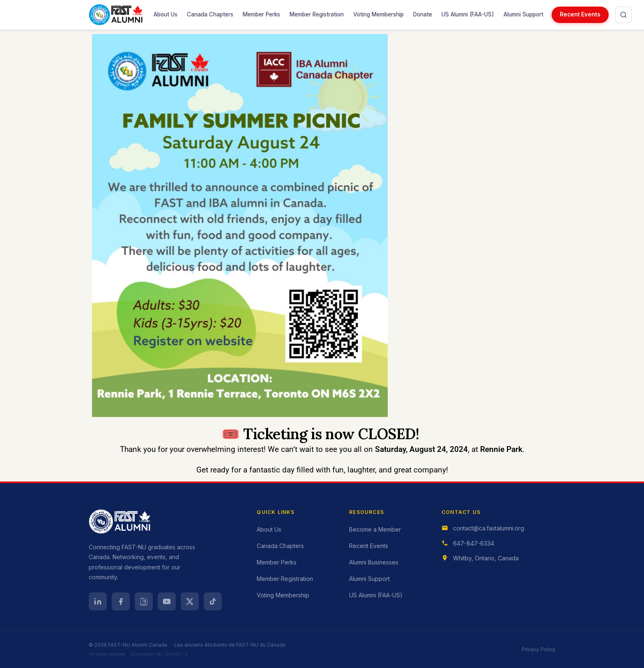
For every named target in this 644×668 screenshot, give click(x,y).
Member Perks (261, 14)
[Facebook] (121, 601)
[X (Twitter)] (190, 601)
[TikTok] (213, 601)
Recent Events (580, 14)
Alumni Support (523, 14)
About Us (166, 14)
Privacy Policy (538, 649)
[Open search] (623, 15)
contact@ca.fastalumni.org (489, 528)
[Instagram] (144, 601)
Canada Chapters (210, 14)
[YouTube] (167, 601)
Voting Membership (378, 14)
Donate (423, 14)
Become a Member (375, 529)
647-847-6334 (474, 543)
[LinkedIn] (98, 601)
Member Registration (317, 14)
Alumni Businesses (374, 562)
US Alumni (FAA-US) (468, 12)
